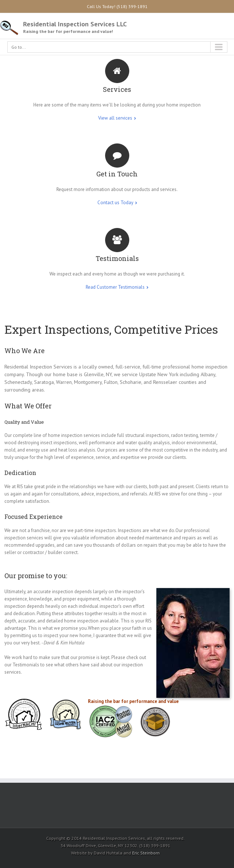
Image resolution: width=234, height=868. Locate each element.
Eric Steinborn (146, 853)
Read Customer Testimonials (115, 287)
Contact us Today (115, 203)
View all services (115, 118)
